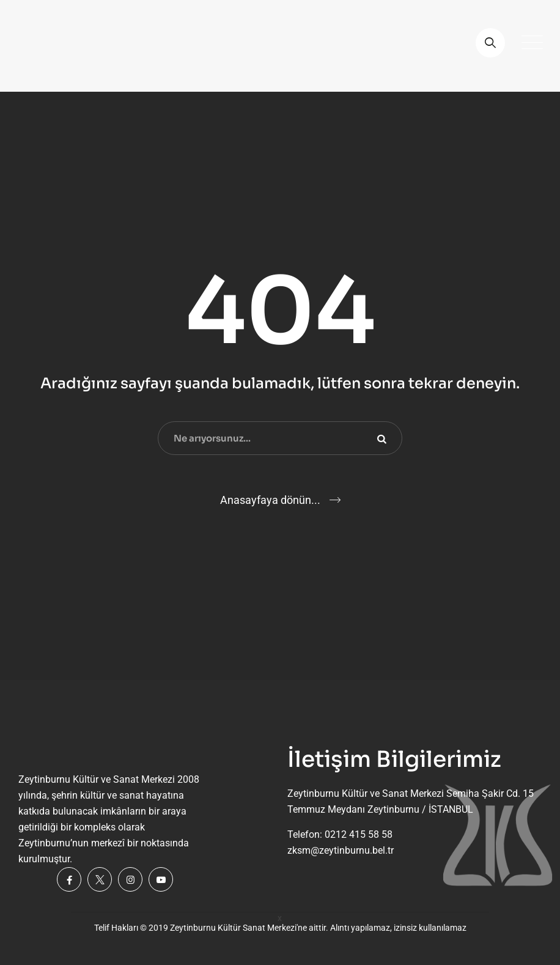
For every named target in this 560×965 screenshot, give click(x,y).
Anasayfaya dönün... (270, 500)
